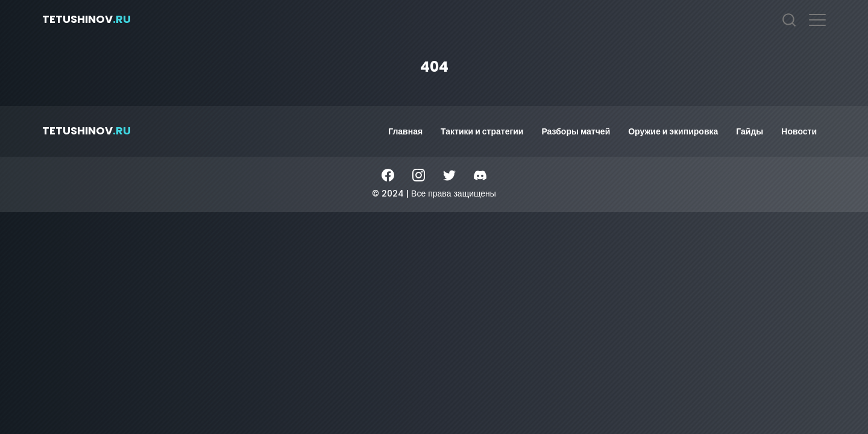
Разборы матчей (576, 131)
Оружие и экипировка (673, 131)
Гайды (750, 131)
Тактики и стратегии (482, 131)
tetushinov (86, 19)
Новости (799, 131)
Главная (405, 131)
